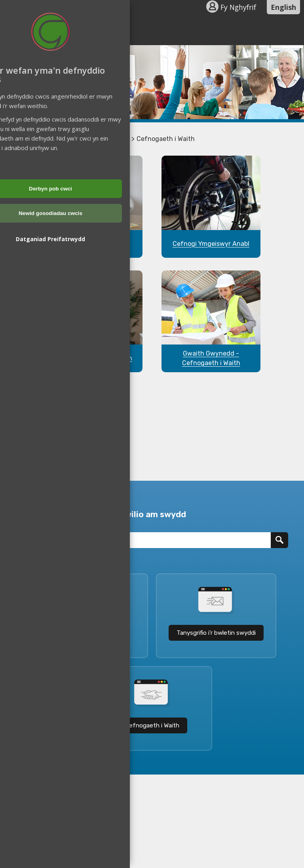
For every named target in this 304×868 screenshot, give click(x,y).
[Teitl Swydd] (143, 540)
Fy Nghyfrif (238, 7)
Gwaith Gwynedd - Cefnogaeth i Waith (211, 358)
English (283, 7)
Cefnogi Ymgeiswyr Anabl (211, 244)
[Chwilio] (279, 540)
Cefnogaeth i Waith (152, 725)
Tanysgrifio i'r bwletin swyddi (216, 633)
